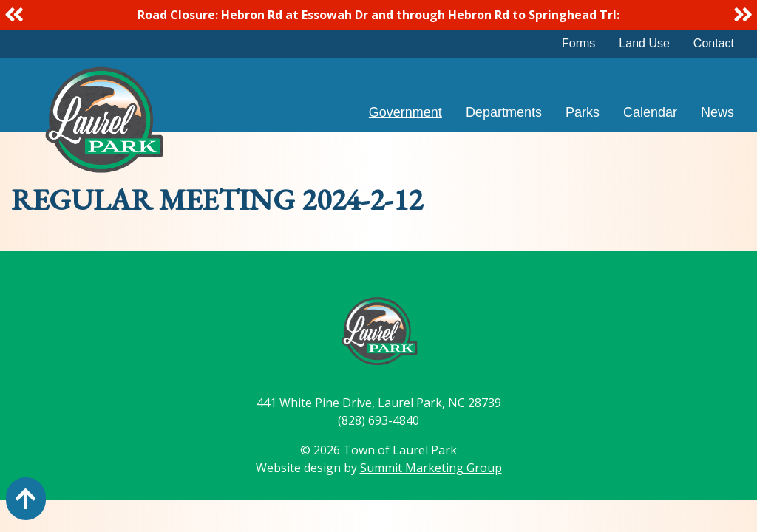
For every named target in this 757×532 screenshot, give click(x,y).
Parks (583, 112)
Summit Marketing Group (431, 468)
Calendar (650, 112)
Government (405, 112)
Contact (714, 43)
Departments (504, 112)
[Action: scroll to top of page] (26, 499)
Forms (578, 43)
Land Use (644, 43)
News (717, 112)
